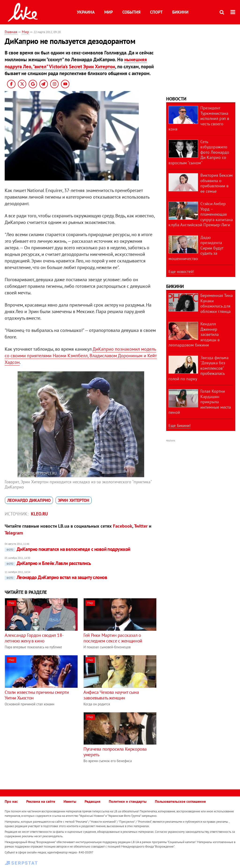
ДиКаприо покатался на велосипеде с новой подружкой (67, 549)
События (131, 12)
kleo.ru (39, 514)
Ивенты (70, 801)
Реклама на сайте (41, 801)
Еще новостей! (181, 272)
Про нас (11, 801)
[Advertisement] (44, 745)
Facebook (123, 526)
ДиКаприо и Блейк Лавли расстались (48, 563)
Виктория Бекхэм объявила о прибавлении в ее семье (217, 183)
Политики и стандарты (128, 801)
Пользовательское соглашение (180, 801)
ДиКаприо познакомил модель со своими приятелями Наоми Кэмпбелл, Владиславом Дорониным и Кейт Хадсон (81, 356)
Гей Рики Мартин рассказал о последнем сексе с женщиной (113, 638)
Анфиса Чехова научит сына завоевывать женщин (111, 695)
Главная (11, 32)
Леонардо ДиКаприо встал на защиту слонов (56, 577)
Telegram (14, 533)
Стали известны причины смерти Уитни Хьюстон (37, 695)
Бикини (180, 12)
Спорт (156, 12)
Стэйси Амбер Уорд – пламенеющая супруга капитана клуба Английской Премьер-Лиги (201, 214)
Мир (109, 12)
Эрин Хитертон (74, 500)
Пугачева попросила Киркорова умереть (115, 752)
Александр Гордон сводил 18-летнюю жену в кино (34, 638)
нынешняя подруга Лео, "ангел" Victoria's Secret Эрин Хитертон (76, 63)
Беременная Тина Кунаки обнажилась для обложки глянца (217, 303)
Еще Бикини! (180, 426)
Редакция (92, 801)
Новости (176, 99)
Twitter (141, 526)
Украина (86, 12)
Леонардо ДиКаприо (29, 500)
